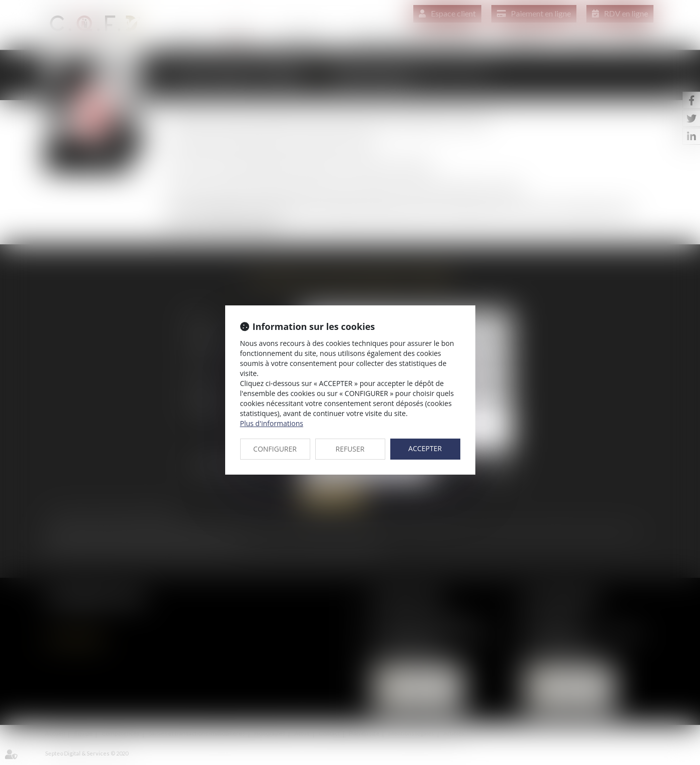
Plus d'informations (272, 423)
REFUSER (350, 449)
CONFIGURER (275, 449)
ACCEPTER (425, 448)
